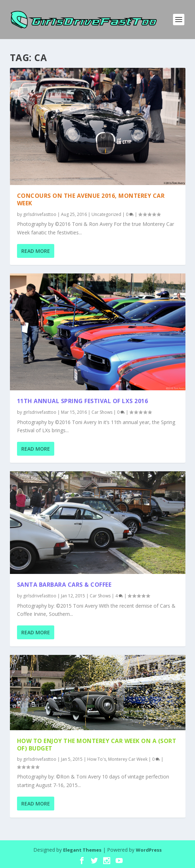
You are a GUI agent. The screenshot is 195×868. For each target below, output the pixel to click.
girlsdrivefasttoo (40, 214)
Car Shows (102, 412)
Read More (36, 251)
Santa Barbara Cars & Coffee (64, 585)
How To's (97, 759)
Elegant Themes (82, 850)
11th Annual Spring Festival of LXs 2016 (83, 401)
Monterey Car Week (128, 759)
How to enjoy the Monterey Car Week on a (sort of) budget (97, 745)
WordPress (149, 850)
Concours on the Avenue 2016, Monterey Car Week (91, 199)
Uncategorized (106, 214)
